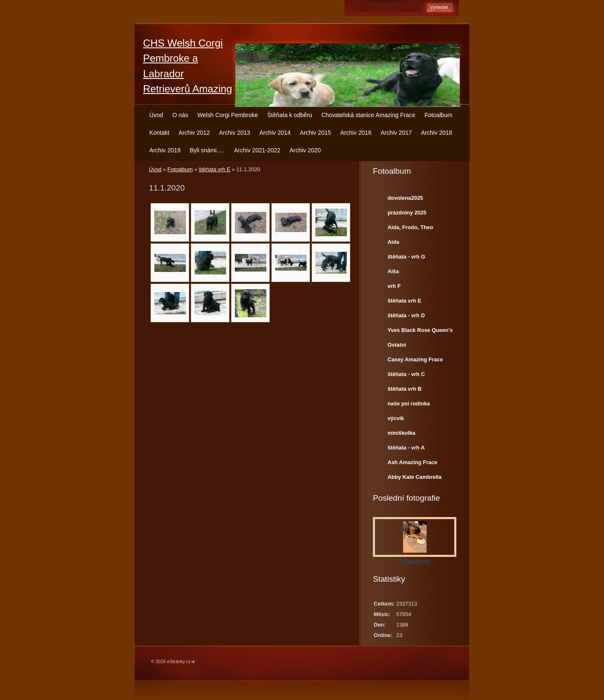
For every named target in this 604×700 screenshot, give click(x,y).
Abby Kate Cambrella (415, 477)
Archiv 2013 (234, 133)
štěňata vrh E (215, 169)
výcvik (396, 418)
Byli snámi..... (207, 150)
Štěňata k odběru (290, 115)
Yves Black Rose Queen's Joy (420, 332)
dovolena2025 (405, 198)
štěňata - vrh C (406, 374)
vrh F (394, 286)
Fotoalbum (439, 115)
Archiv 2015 (315, 133)
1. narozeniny (415, 561)
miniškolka (401, 433)
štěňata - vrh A (406, 448)
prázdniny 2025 (407, 213)
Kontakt (159, 133)
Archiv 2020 (305, 150)
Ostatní (397, 345)
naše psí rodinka (409, 404)
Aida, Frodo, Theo (410, 227)
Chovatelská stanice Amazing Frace (368, 115)
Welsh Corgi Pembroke (228, 115)
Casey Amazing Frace (415, 359)
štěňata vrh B (405, 389)
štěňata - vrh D (406, 315)
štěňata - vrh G (406, 257)
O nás (180, 115)
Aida (393, 242)
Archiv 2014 (275, 133)
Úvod (156, 115)
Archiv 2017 (396, 133)
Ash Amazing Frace (412, 462)
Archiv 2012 (194, 133)
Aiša (393, 271)
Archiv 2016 (356, 133)
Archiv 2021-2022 (257, 150)
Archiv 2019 (165, 150)
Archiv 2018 (437, 133)
